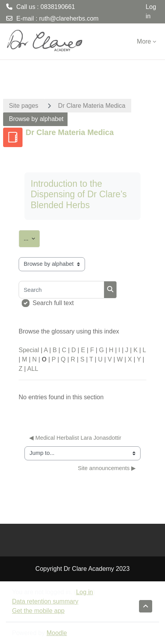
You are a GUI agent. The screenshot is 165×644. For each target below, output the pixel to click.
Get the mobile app (38, 611)
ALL (33, 369)
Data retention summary (45, 601)
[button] (146, 606)
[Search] (61, 290)
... (32, 237)
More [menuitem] (144, 41)
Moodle (57, 633)
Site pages (24, 106)
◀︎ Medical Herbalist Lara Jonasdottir (75, 438)
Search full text (53, 303)
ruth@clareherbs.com (69, 18)
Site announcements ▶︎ (107, 468)
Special (29, 350)
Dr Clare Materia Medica (92, 106)
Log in (151, 11)
